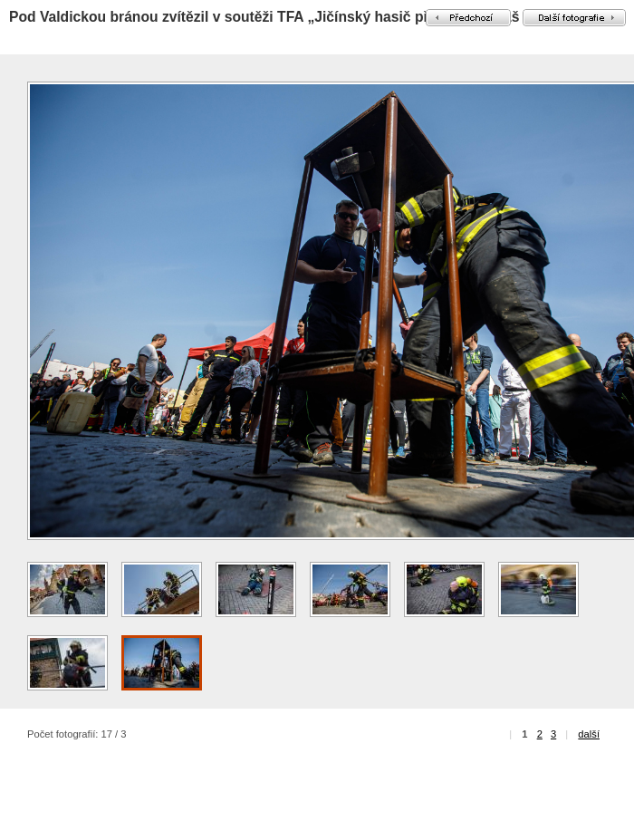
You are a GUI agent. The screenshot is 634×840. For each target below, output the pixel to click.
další (589, 734)
